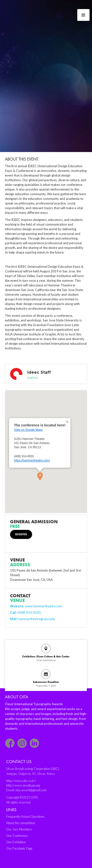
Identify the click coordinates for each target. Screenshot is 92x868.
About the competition (21, 823)
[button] (83, 15)
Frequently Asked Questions (25, 817)
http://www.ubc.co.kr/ (21, 781)
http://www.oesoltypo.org (23, 785)
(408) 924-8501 (26, 613)
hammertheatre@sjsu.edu (33, 619)
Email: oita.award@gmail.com (26, 790)
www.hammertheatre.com (36, 606)
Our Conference (17, 836)
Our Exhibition (16, 842)
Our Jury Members (19, 829)
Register (21, 534)
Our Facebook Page (19, 848)
